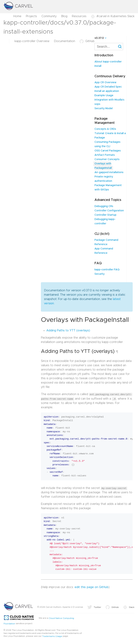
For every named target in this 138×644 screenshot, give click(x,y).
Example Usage (104, 95)
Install (98, 66)
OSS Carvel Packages (108, 151)
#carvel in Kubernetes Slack (113, 16)
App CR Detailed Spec (108, 87)
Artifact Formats (105, 155)
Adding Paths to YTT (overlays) (68, 330)
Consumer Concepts (107, 159)
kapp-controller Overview (32, 41)
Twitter (94, 607)
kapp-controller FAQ (107, 270)
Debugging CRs (104, 206)
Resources (79, 16)
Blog (64, 16)
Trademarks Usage (52, 636)
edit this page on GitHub (92, 587)
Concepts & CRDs (105, 129)
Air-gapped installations (109, 172)
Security (100, 274)
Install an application (107, 91)
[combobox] (109, 47)
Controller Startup (105, 215)
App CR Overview (105, 82)
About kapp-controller (108, 62)
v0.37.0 (99, 38)
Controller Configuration (109, 211)
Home (17, 16)
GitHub (87, 41)
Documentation (65, 41)
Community (49, 16)
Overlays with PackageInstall (103, 166)
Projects (31, 16)
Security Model (104, 108)
